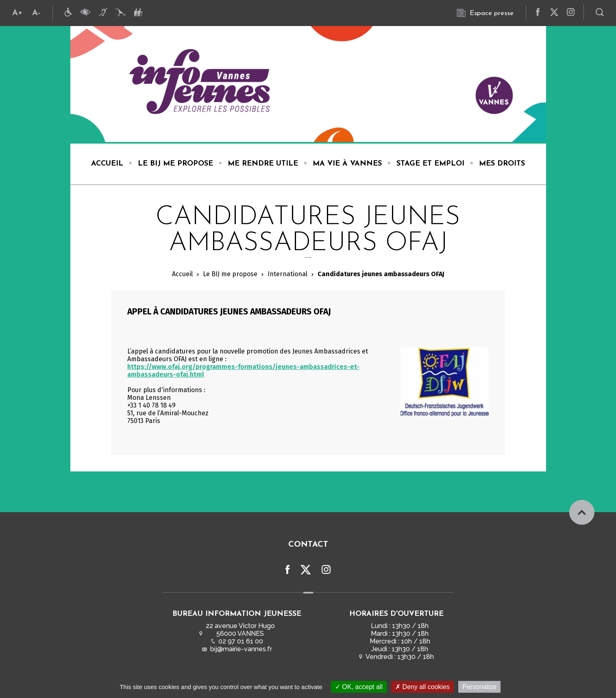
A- (36, 13)
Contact (308, 544)
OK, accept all (359, 687)
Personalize (479, 687)
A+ (17, 13)
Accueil (182, 274)
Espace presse (485, 13)
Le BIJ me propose (230, 274)
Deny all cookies (422, 687)
